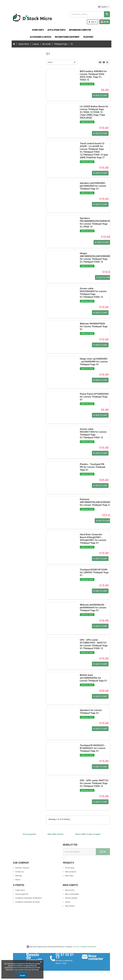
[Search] (90, 14)
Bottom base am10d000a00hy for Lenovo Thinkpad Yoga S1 (94, 678)
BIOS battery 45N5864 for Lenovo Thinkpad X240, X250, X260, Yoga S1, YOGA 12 (94, 76)
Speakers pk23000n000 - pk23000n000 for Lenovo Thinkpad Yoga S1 (93, 186)
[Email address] (80, 852)
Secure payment (21, 894)
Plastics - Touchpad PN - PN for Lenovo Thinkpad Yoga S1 (94, 467)
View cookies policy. (22, 972)
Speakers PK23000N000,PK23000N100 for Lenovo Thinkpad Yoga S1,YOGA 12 (95, 223)
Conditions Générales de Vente (27, 902)
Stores (17, 880)
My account (70, 890)
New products (70, 872)
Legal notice (19, 890)
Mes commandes (72, 894)
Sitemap (18, 876)
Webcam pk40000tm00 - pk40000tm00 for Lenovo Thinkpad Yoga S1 (93, 608)
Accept (22, 976)
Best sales (69, 876)
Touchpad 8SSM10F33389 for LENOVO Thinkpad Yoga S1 (94, 573)
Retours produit (71, 898)
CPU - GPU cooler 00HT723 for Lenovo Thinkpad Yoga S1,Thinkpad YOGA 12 (94, 783)
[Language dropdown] (104, 7)
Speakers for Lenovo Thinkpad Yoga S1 (91, 712)
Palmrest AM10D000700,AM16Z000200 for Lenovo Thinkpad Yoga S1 (95, 502)
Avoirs (67, 902)
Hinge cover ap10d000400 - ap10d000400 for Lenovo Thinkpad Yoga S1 (94, 362)
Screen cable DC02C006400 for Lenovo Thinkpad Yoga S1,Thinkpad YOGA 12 (94, 291)
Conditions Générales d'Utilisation (28, 898)
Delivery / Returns (22, 868)
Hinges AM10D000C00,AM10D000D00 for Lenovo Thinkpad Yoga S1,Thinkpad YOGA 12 (95, 258)
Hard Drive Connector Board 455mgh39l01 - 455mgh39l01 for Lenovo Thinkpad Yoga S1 (94, 539)
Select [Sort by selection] (50, 62)
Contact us (19, 872)
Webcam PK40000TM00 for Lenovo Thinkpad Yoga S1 (94, 325)
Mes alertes (70, 906)
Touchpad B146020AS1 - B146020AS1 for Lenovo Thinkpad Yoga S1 (93, 748)
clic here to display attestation (84, 947)
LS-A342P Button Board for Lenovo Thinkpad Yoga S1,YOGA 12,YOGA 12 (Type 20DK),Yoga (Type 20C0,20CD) (94, 112)
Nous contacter (96, 957)
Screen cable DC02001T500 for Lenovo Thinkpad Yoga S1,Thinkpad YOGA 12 (94, 432)
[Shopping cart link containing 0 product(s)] (105, 22)
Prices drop (69, 868)
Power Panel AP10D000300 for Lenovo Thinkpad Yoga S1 (94, 397)
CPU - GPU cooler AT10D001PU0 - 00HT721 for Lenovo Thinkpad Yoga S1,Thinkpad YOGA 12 (93, 644)
